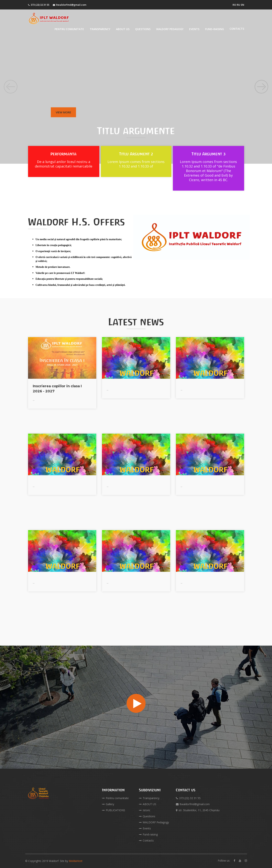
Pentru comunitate (69, 29)
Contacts (237, 29)
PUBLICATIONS (114, 810)
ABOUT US (123, 29)
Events (194, 29)
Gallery (108, 804)
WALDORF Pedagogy (170, 29)
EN (243, 5)
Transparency (100, 29)
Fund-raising (214, 29)
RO (234, 5)
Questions (143, 29)
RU (238, 5)
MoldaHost (76, 861)
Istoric (145, 810)
